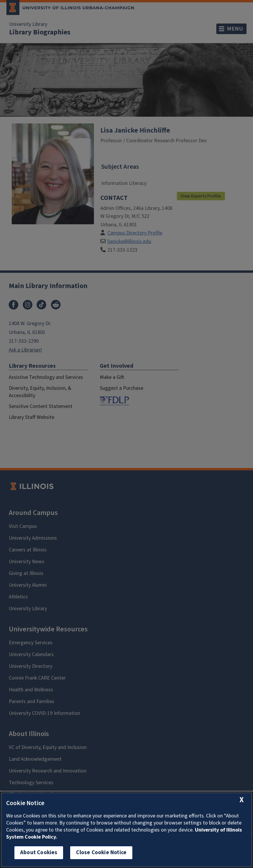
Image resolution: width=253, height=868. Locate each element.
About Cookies (39, 853)
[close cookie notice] (242, 800)
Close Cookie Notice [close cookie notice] (101, 853)
